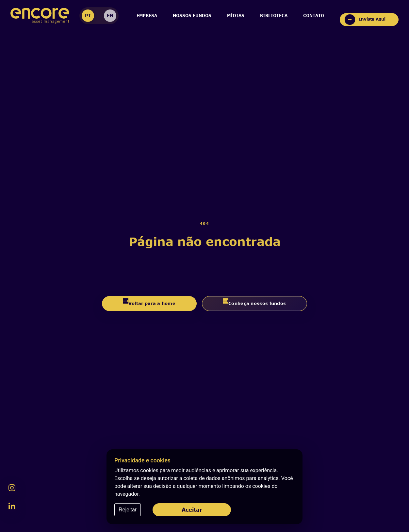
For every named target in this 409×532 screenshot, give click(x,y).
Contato (314, 16)
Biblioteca (274, 16)
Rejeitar (128, 510)
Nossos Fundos (192, 16)
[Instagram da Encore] (12, 488)
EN (110, 15)
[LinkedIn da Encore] (12, 506)
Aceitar (192, 510)
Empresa (147, 16)
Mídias (236, 16)
